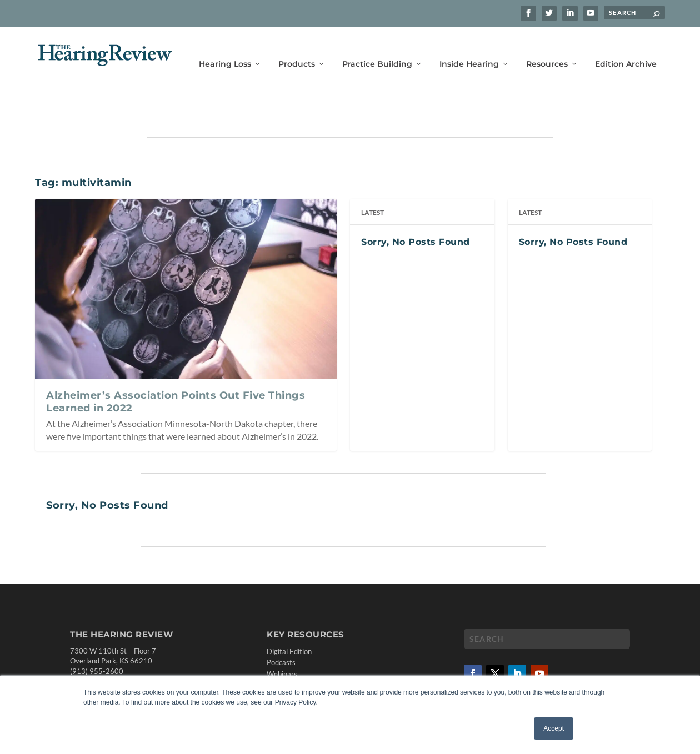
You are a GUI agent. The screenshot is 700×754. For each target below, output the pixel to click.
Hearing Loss (225, 49)
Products (297, 49)
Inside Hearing (469, 49)
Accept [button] (554, 728)
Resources (547, 49)
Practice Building (377, 49)
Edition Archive (626, 49)
